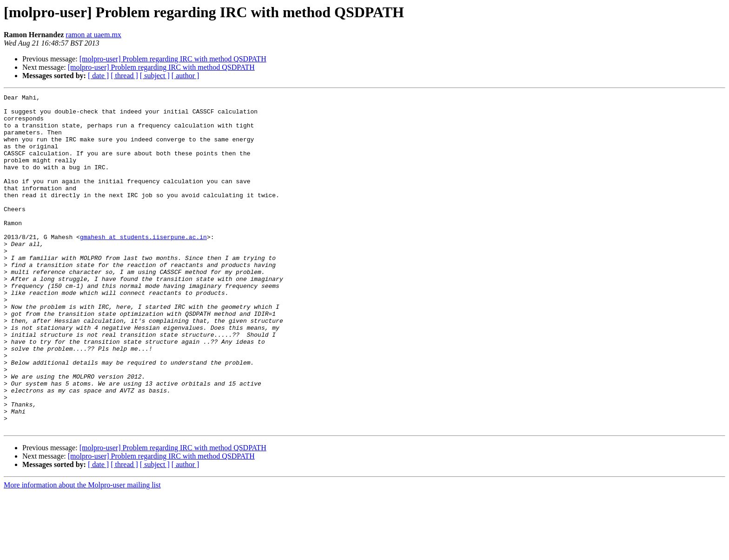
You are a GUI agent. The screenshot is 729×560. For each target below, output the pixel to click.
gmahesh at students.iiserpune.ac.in (143, 266)
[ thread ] (124, 76)
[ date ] (98, 76)
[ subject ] (155, 76)
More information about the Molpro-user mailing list (82, 552)
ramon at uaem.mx (93, 35)
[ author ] (186, 76)
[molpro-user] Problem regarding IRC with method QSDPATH (173, 59)
